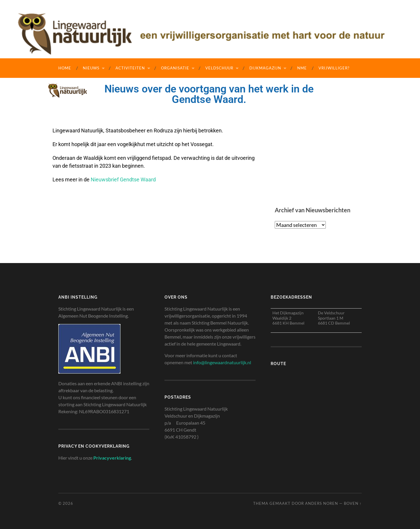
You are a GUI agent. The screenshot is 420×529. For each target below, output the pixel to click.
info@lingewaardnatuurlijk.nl (222, 362)
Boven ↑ (353, 503)
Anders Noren (322, 503)
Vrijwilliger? (334, 68)
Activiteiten (130, 68)
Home (65, 68)
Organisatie (175, 68)
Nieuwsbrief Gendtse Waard (123, 179)
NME (302, 68)
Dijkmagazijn (265, 68)
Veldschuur (219, 68)
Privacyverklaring (112, 458)
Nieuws (91, 68)
